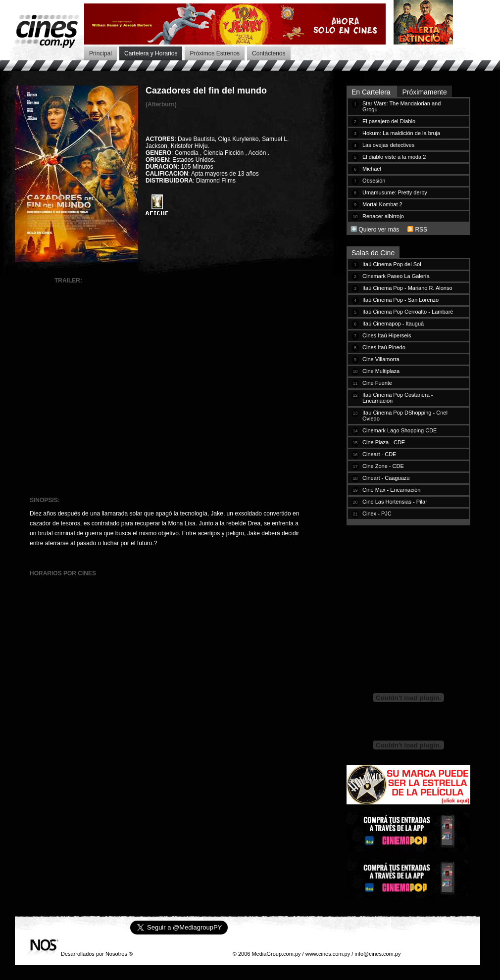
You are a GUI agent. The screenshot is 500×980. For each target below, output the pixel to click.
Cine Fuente (377, 383)
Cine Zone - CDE (383, 466)
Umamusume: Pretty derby (395, 192)
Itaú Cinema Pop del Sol (392, 264)
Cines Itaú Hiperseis (387, 335)
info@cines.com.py (377, 954)
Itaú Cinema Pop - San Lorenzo (400, 300)
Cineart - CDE (379, 454)
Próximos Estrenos (215, 53)
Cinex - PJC (377, 513)
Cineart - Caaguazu (386, 478)
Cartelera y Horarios (151, 53)
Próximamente (424, 92)
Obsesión (374, 181)
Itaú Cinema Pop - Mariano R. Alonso (407, 288)
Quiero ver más (379, 230)
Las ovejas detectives (388, 145)
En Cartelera (372, 92)
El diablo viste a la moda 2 (394, 157)
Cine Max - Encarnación (391, 490)
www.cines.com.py (328, 954)
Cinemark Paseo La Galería (396, 276)
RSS (421, 230)
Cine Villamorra (381, 359)
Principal (100, 53)
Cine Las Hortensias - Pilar (395, 502)
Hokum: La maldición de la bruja (401, 133)
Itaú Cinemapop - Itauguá (393, 324)
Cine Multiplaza (381, 371)
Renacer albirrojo (383, 216)
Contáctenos (269, 53)
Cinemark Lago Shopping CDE (400, 430)
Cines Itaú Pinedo (384, 347)
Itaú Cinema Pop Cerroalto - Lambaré (408, 312)
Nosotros (116, 954)
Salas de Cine (373, 253)
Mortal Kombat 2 (382, 204)
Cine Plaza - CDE (384, 442)
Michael (372, 169)
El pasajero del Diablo (389, 121)
